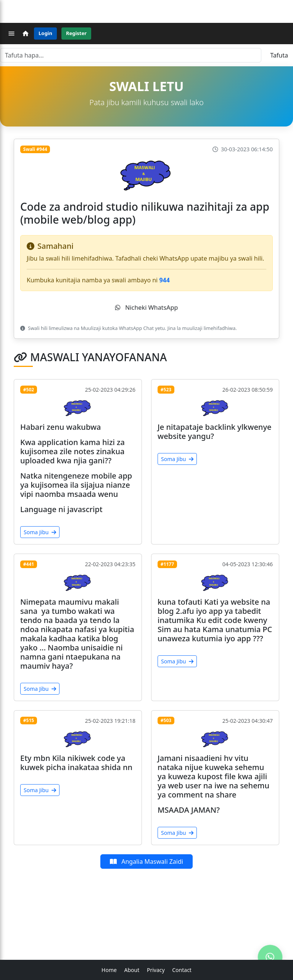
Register (76, 33)
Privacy (156, 970)
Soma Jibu (40, 532)
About (132, 970)
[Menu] (11, 34)
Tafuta (279, 55)
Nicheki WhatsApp (146, 307)
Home (109, 970)
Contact (182, 970)
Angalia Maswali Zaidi (146, 862)
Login (45, 33)
